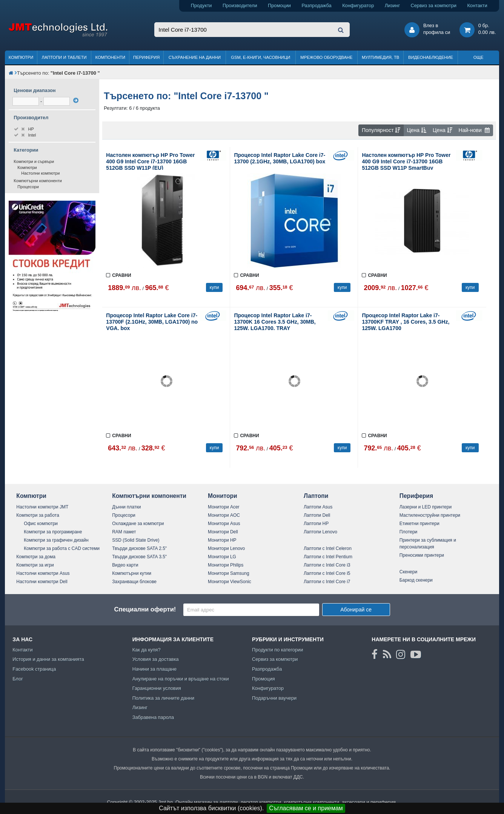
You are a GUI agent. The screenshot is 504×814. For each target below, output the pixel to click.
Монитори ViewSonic (230, 582)
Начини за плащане (155, 669)
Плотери (409, 532)
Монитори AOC (224, 515)
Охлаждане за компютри (138, 524)
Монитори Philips (226, 565)
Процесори (28, 187)
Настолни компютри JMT (42, 507)
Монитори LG (222, 557)
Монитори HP (222, 540)
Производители (240, 5)
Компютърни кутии (132, 573)
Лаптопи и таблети (64, 57)
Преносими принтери (422, 555)
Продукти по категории (277, 650)
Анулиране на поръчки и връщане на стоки (181, 679)
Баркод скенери (416, 580)
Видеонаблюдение (431, 57)
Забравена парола (153, 717)
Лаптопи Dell (317, 515)
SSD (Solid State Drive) (136, 540)
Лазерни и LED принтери (426, 507)
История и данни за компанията (48, 659)
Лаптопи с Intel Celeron (328, 548)
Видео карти (125, 565)
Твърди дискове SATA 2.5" (139, 548)
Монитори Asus (224, 524)
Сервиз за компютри (434, 5)
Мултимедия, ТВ (380, 57)
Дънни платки (126, 507)
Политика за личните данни (164, 698)
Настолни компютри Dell (42, 582)
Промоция (264, 679)
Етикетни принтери (419, 524)
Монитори (223, 496)
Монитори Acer (224, 507)
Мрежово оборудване (326, 57)
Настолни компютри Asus (43, 573)
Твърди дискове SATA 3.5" (139, 557)
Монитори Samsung (229, 573)
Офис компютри (41, 524)
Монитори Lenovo (226, 548)
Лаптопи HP (316, 524)
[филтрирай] (76, 100)
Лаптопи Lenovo (320, 532)
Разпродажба (316, 5)
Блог (18, 679)
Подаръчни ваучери (274, 698)
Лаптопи (316, 496)
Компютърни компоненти (38, 181)
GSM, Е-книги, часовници (260, 57)
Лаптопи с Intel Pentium (328, 557)
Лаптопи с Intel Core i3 (327, 565)
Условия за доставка (156, 659)
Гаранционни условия (157, 688)
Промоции (279, 5)
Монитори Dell (223, 532)
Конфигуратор (358, 5)
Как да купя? (147, 650)
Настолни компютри (40, 173)
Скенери (408, 572)
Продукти (201, 5)
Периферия (147, 57)
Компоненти (110, 57)
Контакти (477, 5)
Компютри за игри (35, 565)
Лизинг (392, 5)
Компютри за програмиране (53, 532)
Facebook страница (34, 669)
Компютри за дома (36, 557)
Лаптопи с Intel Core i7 (327, 582)
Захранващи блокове (134, 582)
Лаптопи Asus (318, 507)
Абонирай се (356, 610)
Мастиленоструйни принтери (430, 515)
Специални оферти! (145, 609)
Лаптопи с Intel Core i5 (327, 573)
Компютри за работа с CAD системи (62, 548)
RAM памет (124, 532)
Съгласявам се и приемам (306, 808)
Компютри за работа (38, 515)
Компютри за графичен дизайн (56, 540)
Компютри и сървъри (34, 161)
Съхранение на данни (195, 57)
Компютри (21, 57)
